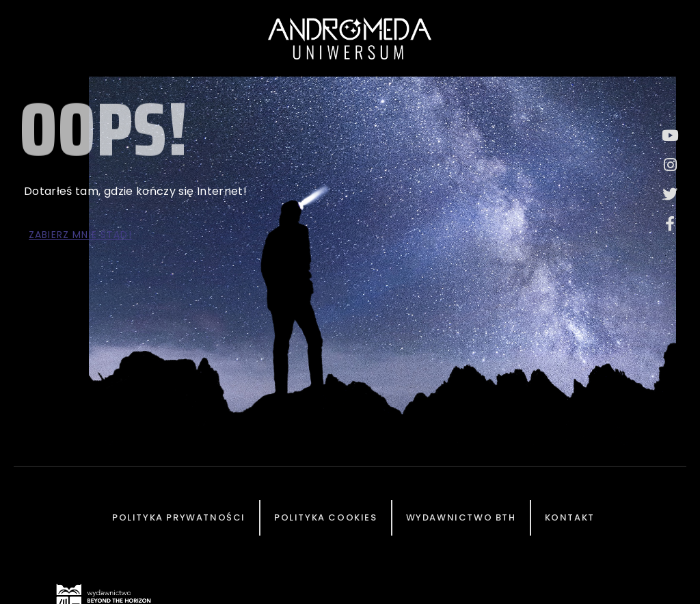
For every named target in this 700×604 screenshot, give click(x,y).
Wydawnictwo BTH (461, 517)
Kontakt (570, 517)
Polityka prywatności (179, 517)
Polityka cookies (326, 517)
